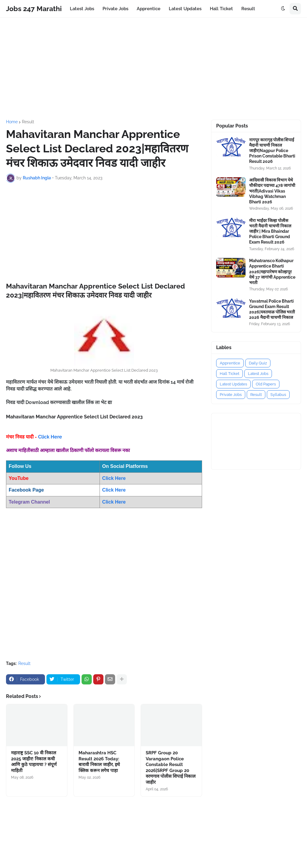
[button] (283, 9)
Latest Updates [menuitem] (185, 9)
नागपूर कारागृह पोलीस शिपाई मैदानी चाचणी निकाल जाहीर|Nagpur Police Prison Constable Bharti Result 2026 (272, 151)
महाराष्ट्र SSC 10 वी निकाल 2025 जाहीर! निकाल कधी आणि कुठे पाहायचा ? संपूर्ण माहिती (34, 762)
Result (28, 122)
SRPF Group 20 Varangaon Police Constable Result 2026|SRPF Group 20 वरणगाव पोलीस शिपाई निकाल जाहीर (171, 768)
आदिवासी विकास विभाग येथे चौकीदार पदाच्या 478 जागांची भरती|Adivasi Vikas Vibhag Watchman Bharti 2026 (272, 191)
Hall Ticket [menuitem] (221, 9)
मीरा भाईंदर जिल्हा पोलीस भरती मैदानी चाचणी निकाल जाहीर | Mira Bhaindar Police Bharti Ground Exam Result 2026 (270, 231)
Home (12, 122)
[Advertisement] (153, 69)
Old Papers (266, 384)
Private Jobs (231, 395)
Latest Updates (233, 384)
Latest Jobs (258, 374)
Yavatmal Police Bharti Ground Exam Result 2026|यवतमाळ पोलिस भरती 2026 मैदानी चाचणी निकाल (272, 309)
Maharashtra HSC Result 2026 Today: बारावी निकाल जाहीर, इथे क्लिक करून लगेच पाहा (99, 762)
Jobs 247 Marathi (34, 9)
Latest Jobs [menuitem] (82, 9)
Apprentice (230, 363)
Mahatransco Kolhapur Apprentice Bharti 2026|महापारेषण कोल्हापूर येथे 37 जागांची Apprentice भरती (272, 272)
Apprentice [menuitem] (149, 9)
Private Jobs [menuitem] (115, 9)
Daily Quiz (258, 363)
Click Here (50, 437)
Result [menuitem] (248, 9)
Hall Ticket (230, 374)
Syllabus (278, 395)
